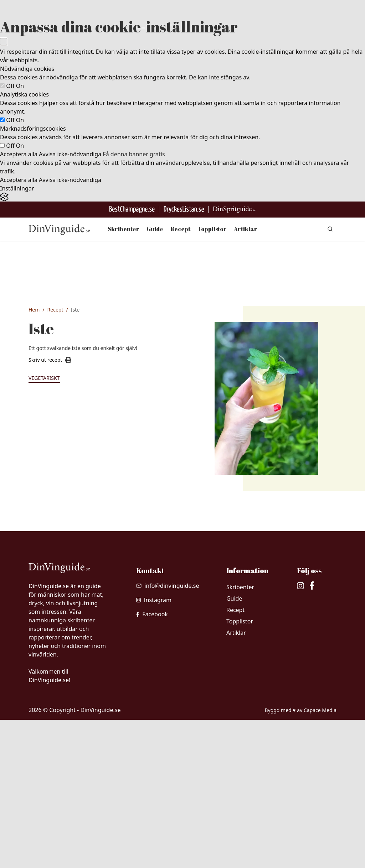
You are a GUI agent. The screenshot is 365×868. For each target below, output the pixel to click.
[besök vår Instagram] (154, 748)
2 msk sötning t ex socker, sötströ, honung (72, 620)
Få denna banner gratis (134, 154)
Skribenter (124, 229)
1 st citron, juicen (65, 637)
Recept (180, 229)
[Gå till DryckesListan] (184, 210)
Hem (34, 310)
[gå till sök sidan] (330, 229)
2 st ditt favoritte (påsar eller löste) (72, 587)
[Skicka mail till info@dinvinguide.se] (168, 734)
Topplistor (212, 229)
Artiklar (246, 229)
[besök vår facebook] (152, 762)
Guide (155, 229)
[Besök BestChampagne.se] (132, 210)
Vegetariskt (44, 378)
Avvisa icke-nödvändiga (70, 154)
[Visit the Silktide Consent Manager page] (182, 197)
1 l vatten (56, 603)
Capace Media (320, 858)
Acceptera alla (19, 154)
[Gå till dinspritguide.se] (234, 210)
